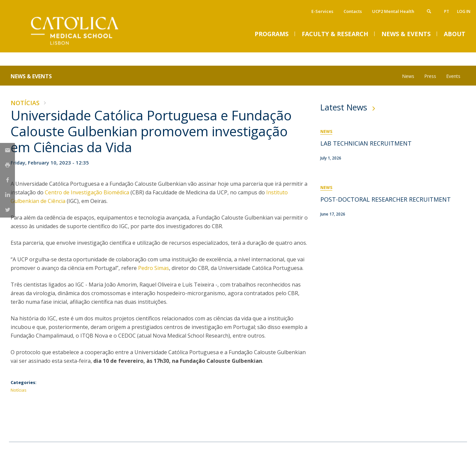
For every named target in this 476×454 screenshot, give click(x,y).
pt (447, 11)
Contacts (353, 11)
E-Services (322, 11)
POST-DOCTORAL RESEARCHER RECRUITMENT (386, 199)
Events (453, 76)
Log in (464, 11)
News (408, 76)
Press (430, 76)
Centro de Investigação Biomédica (87, 192)
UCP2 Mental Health (393, 11)
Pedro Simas (154, 268)
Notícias (25, 103)
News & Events (31, 76)
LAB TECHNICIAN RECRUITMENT (366, 143)
